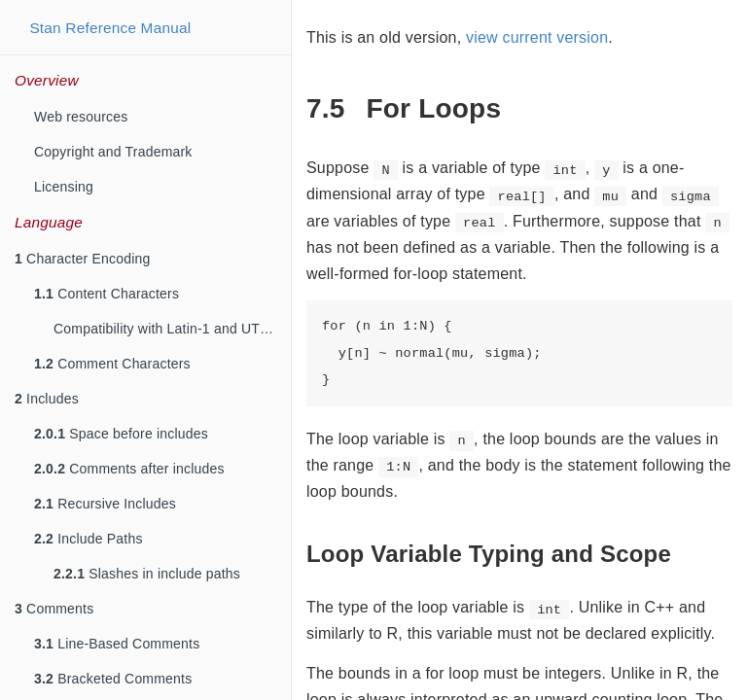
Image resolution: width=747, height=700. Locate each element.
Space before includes (121, 434)
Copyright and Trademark (113, 152)
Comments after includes (129, 469)
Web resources (81, 117)
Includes (47, 399)
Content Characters (107, 294)
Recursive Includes (105, 504)
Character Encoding (82, 259)
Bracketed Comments (113, 679)
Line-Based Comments (117, 644)
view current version (537, 37)
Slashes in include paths (147, 574)
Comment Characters (112, 364)
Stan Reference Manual (110, 28)
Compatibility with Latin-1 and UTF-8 (167, 329)
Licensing (64, 187)
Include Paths (89, 539)
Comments (54, 609)
